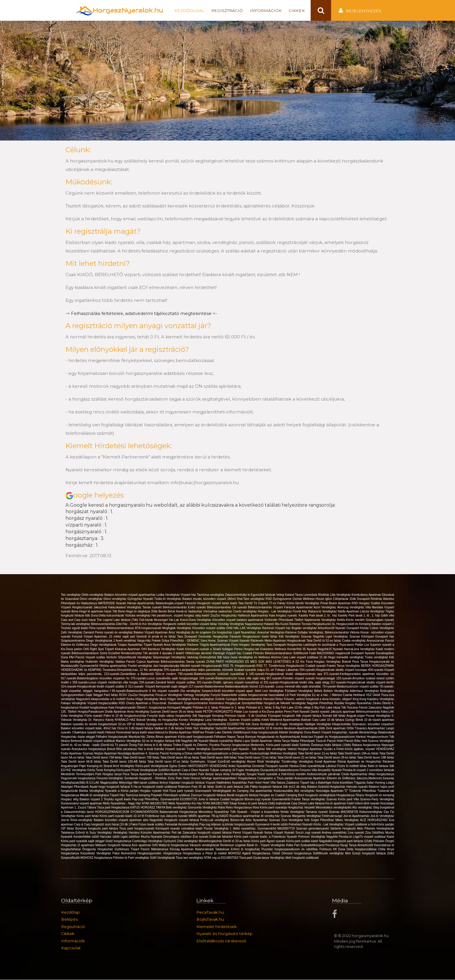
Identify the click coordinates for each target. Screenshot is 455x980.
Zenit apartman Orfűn (340, 729)
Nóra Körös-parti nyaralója (270, 808)
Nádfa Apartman (349, 612)
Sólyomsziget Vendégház (170, 658)
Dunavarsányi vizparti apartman (82, 804)
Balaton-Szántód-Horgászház (327, 787)
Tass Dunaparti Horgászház (285, 645)
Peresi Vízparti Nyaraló (248, 833)
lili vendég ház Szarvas (277, 816)
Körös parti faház (88, 816)
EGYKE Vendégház (74, 770)
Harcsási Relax (274, 699)
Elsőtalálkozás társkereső (221, 941)
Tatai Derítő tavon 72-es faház (257, 758)
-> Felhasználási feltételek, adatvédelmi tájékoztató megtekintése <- (141, 313)
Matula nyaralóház (222, 741)
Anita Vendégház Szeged (240, 774)
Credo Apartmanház (355, 774)
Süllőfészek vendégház (329, 854)
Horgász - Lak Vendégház (275, 612)
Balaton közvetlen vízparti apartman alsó (122, 820)
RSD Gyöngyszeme (279, 599)
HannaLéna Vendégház (360, 649)
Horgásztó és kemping (380, 795)
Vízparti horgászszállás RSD (107, 703)
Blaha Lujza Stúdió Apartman (254, 741)
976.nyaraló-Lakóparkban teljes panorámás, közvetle (199, 670)
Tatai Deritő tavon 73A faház (104, 758)
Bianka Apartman (181, 733)
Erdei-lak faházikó (222, 837)
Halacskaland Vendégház (125, 608)
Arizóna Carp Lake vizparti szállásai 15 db (299, 658)
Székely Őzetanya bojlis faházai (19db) (326, 745)
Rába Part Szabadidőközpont (306, 845)
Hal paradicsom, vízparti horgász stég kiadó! (181, 616)
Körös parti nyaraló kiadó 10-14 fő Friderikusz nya (133, 816)
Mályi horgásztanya (381, 774)
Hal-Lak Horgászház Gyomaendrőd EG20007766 (213, 724)
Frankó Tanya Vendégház (344, 666)
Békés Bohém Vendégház (332, 691)
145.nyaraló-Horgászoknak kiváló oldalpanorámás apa (287, 674)
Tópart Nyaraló (154, 645)
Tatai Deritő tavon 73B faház (142, 758)
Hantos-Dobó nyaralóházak (308, 766)
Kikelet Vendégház (292, 733)
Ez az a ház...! (322, 695)
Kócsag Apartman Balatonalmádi (192, 850)
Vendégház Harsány (127, 833)
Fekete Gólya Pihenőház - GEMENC (176, 641)
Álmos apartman (167, 737)
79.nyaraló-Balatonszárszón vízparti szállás (351, 687)
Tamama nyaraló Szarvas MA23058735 (333, 812)
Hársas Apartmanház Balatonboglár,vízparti (156, 604)
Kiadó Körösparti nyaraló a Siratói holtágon (206, 649)
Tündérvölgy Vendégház (298, 762)
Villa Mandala (375, 608)
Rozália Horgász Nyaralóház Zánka (358, 703)
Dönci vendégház (92, 599)
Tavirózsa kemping (138, 795)
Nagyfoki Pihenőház (320, 703)
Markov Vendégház (129, 741)
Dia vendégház (191, 691)
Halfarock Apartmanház (253, 616)
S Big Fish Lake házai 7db (329, 708)
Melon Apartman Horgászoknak (285, 641)
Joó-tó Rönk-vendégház (77, 820)
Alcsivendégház (189, 824)
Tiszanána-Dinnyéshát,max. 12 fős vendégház (133, 670)
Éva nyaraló (201, 837)
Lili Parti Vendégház (299, 695)
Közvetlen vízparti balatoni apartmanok (238, 620)
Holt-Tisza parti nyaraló (179, 791)
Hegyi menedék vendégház (346, 658)
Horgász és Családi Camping (279, 795)
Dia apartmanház (262, 791)
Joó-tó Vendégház (382, 816)
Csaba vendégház (354, 641)
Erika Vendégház (73, 716)
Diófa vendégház (93, 595)
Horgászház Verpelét (302, 808)
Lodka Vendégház (168, 595)
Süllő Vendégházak (163, 858)
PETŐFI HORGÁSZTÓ (219, 712)
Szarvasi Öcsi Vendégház (287, 820)
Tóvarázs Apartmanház (370, 729)
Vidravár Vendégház (75, 720)
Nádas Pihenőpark (303, 741)
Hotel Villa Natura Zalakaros (281, 783)
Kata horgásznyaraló (265, 733)
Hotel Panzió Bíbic (349, 741)
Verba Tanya (282, 741)
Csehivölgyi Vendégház (148, 841)
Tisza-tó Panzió (326, 741)
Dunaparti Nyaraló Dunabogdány (372, 653)
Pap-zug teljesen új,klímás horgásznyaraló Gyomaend (235, 824)
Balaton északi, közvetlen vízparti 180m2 (210, 599)
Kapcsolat (71, 948)
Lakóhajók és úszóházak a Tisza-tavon (329, 645)
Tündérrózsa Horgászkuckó (287, 666)
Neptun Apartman (106, 754)
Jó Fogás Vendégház (290, 724)
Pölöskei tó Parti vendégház (131, 858)
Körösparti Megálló (180, 708)
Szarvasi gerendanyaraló (313, 829)
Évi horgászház (223, 632)
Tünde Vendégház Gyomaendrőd (209, 749)
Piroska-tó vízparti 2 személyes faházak (368, 770)
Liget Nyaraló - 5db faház (249, 749)
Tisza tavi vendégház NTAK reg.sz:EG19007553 (207, 858)
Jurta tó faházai (209, 800)
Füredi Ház (300, 612)
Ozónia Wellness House (309, 599)
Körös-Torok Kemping (102, 770)
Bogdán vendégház (305, 628)
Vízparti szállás (251, 720)
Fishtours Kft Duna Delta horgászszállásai (349, 850)
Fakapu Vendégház (74, 703)
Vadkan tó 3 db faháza (170, 729)
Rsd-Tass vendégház (251, 599)
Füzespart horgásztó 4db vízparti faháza (295, 716)
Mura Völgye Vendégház (176, 699)
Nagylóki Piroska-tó (340, 837)
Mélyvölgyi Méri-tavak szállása (139, 783)
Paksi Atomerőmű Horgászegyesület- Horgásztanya (148, 854)
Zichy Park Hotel (179, 779)
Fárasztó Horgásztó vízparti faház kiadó (211, 604)
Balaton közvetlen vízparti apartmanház (130, 595)
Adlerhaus (357, 691)
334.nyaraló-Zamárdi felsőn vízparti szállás (168, 683)
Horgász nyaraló (152, 791)
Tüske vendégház (377, 658)
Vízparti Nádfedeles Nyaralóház (226, 783)
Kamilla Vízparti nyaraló (171, 749)
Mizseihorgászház (211, 841)
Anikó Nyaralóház (240, 766)
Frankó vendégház (140, 666)
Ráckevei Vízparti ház (277, 628)
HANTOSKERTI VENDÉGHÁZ (208, 766)
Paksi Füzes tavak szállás (148, 824)
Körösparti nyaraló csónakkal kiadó (180, 829)
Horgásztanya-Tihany (351, 795)
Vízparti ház (189, 595)
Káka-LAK (387, 712)
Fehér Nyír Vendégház (200, 729)
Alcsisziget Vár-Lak (167, 620)
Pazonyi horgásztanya (236, 745)
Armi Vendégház (124, 766)
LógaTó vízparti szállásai (370, 837)
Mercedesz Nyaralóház (214, 812)
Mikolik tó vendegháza (95, 795)
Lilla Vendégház (341, 595)
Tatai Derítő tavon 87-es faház (169, 762)
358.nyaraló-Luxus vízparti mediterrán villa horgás (106, 683)
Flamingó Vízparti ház (228, 653)
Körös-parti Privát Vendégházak (137, 770)
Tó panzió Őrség (126, 745)
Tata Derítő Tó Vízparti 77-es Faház (262, 604)
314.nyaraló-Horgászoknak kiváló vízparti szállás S (95, 687)
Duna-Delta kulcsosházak (108, 616)
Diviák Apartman (116, 712)
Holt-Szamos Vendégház (378, 741)
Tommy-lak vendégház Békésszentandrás (89, 624)
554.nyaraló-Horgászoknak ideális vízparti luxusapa (334, 670)
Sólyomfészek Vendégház (135, 658)
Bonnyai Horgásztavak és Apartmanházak (273, 737)
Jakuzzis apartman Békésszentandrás (356, 712)
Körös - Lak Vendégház (329, 824)
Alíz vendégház (363, 808)
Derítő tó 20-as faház (237, 841)
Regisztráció (227, 11)
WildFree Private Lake (207, 733)
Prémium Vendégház (312, 837)
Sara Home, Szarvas (214, 641)
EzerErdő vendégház (232, 762)
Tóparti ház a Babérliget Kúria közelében (327, 783)
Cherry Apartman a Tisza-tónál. (147, 703)
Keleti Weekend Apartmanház (281, 720)
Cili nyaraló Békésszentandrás (252, 608)
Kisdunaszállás (284, 791)
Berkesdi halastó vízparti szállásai (93, 741)
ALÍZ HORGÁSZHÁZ (374, 820)
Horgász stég (70, 800)
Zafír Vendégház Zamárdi (78, 632)
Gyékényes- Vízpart (204, 762)
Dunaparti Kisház (358, 628)
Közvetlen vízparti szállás (209, 628)
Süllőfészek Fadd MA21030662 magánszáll (322, 653)
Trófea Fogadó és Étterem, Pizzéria (197, 745)
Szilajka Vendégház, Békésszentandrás (324, 632)
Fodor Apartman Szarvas (78, 754)
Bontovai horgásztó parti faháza (97, 829)
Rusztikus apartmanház (245, 816)
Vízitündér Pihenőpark (279, 620)
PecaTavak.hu (210, 913)
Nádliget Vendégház (318, 724)
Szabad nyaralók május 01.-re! (255, 670)
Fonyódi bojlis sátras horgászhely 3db (173, 716)
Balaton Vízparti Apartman (151, 632)
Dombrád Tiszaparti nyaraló (271, 766)
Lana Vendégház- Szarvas (223, 720)
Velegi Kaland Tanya (290, 595)
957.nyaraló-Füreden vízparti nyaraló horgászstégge (301, 679)
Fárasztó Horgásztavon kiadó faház (254, 637)
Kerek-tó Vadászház (190, 612)
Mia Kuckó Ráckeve (288, 624)
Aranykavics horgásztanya (89, 749)
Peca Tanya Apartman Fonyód (143, 774)
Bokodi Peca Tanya (355, 662)
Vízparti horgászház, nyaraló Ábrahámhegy (350, 733)
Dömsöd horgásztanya (297, 854)
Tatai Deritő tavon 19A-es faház (359, 754)
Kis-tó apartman (336, 804)
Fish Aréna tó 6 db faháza (155, 745)
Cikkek (297, 11)
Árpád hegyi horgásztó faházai (110, 787)
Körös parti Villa (349, 800)
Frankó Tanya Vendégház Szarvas (315, 800)
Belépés (69, 920)
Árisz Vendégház (180, 632)
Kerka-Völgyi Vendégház (143, 699)
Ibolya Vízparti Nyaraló (280, 833)
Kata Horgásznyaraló (123, 708)
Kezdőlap (70, 913)
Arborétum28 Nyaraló (332, 628)
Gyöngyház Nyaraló (141, 599)
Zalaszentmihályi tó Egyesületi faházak (251, 595)
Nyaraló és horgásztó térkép (224, 934)
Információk (266, 11)
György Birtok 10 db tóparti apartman (370, 720)
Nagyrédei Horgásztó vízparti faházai (175, 820)
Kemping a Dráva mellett (186, 754)
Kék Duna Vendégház (260, 724)
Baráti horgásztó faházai (243, 795)
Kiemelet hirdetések (217, 927)
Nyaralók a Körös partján (123, 791)
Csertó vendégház (245, 612)
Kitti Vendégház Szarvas (296, 637)
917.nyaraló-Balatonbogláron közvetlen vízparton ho (96, 679)
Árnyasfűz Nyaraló (330, 770)
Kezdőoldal (189, 11)
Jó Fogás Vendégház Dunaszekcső (255, 770)
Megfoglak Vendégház (177, 628)
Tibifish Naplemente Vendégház (316, 620)
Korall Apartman (326, 762)
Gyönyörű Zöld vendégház (181, 841)
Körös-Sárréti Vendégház (303, 604)
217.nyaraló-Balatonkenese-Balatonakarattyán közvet (224, 687)
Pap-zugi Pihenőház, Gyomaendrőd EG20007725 (165, 800)
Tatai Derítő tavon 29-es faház (337, 758)
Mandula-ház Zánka (142, 737)
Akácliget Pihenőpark (75, 787)
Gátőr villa (387, 616)
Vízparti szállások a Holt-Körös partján (369, 824)
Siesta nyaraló (196, 662)
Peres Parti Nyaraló (297, 712)
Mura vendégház (204, 699)
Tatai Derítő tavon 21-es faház (297, 758)
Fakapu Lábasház (288, 670)
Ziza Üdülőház (375, 833)
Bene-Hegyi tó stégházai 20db (138, 612)
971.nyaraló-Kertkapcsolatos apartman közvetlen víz (359, 674)
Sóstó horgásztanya (119, 841)
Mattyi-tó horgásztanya (174, 845)
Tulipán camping (221, 770)
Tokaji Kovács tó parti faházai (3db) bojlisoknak (260, 804)
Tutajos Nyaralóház (130, 645)
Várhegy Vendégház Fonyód (202, 695)
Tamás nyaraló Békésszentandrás (165, 608)
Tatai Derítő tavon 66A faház (219, 758)
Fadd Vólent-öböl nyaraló (364, 804)
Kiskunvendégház (372, 812)
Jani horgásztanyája (167, 666)
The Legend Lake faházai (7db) (118, 620)
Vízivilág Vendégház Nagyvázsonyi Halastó (246, 624)
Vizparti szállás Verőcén (102, 658)
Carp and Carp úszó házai (79, 620)
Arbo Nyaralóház (257, 820)
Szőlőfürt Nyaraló (170, 770)
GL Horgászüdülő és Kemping (352, 624)
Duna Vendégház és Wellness (251, 658)
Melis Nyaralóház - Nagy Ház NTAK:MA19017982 (136, 804)
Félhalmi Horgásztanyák (112, 737)
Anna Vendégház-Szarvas (145, 712)
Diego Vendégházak (104, 645)
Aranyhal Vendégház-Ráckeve (277, 632)
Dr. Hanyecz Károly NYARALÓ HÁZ (112, 720)
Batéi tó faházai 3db (381, 766)
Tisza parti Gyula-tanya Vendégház (262, 858)
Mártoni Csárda (342, 695)
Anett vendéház (126, 641)
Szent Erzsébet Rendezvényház (121, 653)
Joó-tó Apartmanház (357, 816)
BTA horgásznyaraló (149, 628)
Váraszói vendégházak (205, 845)
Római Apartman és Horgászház (360, 762)
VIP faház (68, 829)
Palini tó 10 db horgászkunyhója (125, 716)
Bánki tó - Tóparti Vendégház (267, 845)
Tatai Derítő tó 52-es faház (324, 641)
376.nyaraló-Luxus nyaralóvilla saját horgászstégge (165, 679)
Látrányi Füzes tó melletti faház (347, 766)
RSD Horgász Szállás (366, 604)
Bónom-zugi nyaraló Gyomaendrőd (268, 800)
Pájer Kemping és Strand (96, 766)
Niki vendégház (277, 749)
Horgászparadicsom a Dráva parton (226, 754)
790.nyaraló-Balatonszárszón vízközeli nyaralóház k (213, 674)
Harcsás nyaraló (358, 787)
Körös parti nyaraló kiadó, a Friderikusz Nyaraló (266, 837)
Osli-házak (146, 620)
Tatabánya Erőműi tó (75, 833)
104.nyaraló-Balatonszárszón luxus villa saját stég (233, 679)
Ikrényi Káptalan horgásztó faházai (183, 783)
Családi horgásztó (232, 800)
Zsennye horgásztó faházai (209, 795)
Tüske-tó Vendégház (168, 599)
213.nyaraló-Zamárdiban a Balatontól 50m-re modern (141, 674)
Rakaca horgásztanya (367, 745)
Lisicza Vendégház (373, 612)
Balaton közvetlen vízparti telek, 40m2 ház (89, 729)
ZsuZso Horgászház (224, 616)
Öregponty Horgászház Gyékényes (107, 850)
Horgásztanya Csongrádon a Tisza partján (266, 779)
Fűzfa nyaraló (94, 716)
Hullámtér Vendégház (100, 662)
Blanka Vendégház (92, 791)
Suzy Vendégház (101, 833)
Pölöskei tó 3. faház (206, 708)
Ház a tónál (146, 749)
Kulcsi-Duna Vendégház (196, 620)
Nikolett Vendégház (294, 703)
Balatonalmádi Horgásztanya (179, 812)
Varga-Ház (144, 641)
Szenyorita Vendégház (203, 808)
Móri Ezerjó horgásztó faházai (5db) (370, 854)
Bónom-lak (238, 820)
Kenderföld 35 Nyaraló (302, 649)
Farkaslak (172, 824)
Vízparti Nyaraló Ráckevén (247, 641)
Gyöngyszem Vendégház (163, 724)
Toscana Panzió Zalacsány (365, 708)
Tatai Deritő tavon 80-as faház (180, 758)
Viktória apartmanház (113, 666)
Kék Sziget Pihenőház (320, 820)
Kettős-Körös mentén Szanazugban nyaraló (366, 620)
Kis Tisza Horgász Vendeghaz (321, 662)
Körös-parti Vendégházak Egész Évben (161, 766)
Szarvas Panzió (159, 754)
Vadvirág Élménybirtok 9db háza (209, 658)
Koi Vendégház (153, 624)
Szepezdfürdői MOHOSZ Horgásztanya (87, 858)
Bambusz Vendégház (162, 649)
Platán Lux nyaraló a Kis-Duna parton (259, 712)
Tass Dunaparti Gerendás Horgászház (203, 637)
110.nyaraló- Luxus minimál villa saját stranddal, (291, 687)
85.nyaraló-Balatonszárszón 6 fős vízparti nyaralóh (146, 691)
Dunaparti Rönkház (370, 599)
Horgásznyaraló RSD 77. (252, 666)
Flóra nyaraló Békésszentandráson (112, 628)
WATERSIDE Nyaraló (113, 604)
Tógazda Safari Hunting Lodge (374, 783)
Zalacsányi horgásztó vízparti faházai (208, 833)
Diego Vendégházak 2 (101, 641)
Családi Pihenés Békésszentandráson (268, 653)
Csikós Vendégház (382, 628)
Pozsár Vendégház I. (218, 829)
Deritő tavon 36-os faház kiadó (182, 712)
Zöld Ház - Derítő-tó (129, 624)
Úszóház (262, 716)
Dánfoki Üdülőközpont (237, 733)
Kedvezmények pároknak (324, 774)
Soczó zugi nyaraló (309, 833)
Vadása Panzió (126, 662)
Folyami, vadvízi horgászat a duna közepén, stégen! (318, 699)
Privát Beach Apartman (336, 604)
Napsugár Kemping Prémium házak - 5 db (227, 716)
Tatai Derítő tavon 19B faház (376, 758)
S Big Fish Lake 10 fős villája (292, 708)
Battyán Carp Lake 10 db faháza (323, 720)
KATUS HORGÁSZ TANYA (148, 808)
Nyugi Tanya (349, 845)
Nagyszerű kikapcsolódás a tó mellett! (101, 699)
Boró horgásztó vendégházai (317, 795)
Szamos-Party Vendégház (377, 800)
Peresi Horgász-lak (247, 649)
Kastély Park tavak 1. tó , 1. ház (359, 616)
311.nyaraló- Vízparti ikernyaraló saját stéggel (158, 687)
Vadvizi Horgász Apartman (306, 749)
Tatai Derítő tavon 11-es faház (318, 754)
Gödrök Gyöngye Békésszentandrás (239, 699)
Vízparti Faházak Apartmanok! (293, 608)
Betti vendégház (177, 808)
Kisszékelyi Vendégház (96, 854)
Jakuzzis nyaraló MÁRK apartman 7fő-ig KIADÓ (198, 816)
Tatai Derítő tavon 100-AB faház (125, 762)
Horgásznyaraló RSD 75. (218, 666)
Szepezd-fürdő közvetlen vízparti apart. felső (232, 691)
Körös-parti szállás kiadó (302, 841)
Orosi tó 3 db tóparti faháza (136, 729)
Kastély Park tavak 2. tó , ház (318, 616)
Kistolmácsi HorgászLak (225, 703)
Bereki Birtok (167, 612)
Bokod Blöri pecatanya (122, 749)
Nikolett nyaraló (191, 666)
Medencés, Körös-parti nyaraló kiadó (275, 745)
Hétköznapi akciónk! (199, 653)
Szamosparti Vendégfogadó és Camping (222, 791)
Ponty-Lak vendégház (215, 820)
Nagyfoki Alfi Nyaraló (195, 741)
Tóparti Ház (118, 795)
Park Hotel (255, 783)
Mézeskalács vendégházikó (334, 808)
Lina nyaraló (356, 833)
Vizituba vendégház (138, 616)
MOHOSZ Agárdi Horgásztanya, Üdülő (255, 854)
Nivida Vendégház (293, 812)
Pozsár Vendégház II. (380, 716)
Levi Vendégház (274, 691)
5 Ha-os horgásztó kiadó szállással (154, 787)
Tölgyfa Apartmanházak (215, 645)
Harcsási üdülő (110, 837)
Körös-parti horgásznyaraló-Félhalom (203, 737)
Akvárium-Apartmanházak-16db (305, 729)
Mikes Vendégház (347, 820)
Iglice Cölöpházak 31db (341, 599)
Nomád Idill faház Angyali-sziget (344, 716)
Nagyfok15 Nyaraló (331, 649)
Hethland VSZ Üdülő (367, 695)
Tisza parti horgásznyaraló (137, 829)
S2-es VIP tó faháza (132, 724)
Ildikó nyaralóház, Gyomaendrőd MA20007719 (264, 829)
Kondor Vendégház (192, 720)
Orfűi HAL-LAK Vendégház (244, 628)
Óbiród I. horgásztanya (152, 708)
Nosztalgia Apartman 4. (133, 754)
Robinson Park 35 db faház (197, 787)
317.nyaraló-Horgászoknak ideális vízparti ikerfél (362, 683)
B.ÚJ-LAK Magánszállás (103, 783)
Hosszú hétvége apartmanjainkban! (214, 779)
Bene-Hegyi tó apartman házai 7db (95, 612)
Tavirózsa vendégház (211, 595)
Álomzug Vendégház (351, 608)
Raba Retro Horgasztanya (235, 808)
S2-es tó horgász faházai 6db (161, 741)
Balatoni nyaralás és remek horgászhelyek (90, 724)
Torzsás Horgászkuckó (317, 624)
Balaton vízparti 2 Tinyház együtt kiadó (106, 800)
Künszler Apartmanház (156, 833)
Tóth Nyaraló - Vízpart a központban (255, 812)
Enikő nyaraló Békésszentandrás (210, 608)
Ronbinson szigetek (233, 845)
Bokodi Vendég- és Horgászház (158, 720)
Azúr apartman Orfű (145, 845)
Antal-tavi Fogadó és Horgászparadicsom (328, 737)
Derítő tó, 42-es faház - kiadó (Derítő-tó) (88, 745)
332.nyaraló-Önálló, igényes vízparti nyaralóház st (230, 683)
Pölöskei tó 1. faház (259, 708)
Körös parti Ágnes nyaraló (269, 841)
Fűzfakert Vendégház (300, 691)
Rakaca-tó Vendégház (323, 612)
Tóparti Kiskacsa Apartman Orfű (126, 649)
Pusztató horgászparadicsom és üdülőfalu (290, 850)
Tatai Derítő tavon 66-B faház (82, 762)
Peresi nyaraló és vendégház (114, 632)
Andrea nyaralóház (335, 833)
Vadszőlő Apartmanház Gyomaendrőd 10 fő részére (250, 729)
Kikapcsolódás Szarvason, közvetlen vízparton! (363, 724)
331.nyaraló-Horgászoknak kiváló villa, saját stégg (297, 683)
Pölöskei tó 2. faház (233, 708)
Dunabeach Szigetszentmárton (189, 703)
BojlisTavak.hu (210, 920)
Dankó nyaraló (321, 712)
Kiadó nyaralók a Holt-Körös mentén (282, 774)
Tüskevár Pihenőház (363, 791)
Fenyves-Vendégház (110, 779)
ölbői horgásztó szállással (302, 858)
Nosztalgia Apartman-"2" (333, 791)
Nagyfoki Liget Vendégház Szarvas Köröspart (344, 637)
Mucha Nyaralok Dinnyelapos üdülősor (167, 837)
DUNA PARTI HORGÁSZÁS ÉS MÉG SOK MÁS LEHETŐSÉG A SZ (253, 662)
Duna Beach (313, 733)
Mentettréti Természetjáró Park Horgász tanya (92, 774)
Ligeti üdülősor (131, 837)
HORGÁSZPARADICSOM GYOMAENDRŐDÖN (127, 812)
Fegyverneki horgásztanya (79, 779)
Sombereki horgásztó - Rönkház (146, 779)
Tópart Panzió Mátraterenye (150, 850)
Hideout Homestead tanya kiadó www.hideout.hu (137, 733)
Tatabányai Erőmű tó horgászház (238, 850)
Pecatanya (333, 845)
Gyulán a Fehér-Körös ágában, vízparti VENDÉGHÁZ (359, 749)
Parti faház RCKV (116, 695)
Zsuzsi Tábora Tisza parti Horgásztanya (104, 808)
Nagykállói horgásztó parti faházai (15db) (346, 841)
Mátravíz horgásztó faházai (113, 845)
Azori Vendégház (325, 608)
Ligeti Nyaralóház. (245, 632)
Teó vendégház (71, 595)
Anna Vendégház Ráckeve (181, 645)
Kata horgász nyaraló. (284, 616)
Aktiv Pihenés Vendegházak (375, 829)
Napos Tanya (236, 737)
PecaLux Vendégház (169, 695)
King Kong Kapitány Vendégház (373, 699)
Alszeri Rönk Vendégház (264, 762)
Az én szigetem (202, 632)
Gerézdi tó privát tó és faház (157, 637)
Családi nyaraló (316, 666)
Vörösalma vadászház (218, 612)
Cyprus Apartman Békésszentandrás (161, 662)
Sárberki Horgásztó (344, 829)
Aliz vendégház (305, 791)
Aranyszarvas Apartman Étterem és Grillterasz (326, 779)
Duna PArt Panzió (73, 658)
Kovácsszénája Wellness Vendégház (274, 754)
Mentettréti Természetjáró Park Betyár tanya (193, 774)
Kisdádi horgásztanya (94, 708)
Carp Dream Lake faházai (308, 804)
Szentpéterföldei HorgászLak (261, 703)
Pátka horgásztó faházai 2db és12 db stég (279, 787)
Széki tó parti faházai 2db (233, 787)
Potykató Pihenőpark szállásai (171, 795)
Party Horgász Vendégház (249, 645)
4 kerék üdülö (280, 824)
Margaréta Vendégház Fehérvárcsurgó (318, 816)
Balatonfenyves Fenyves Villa (298, 770)
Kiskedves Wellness (274, 649)
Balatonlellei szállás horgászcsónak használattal (253, 695)
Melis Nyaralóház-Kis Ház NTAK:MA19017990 (199, 804)
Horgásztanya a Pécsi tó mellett (206, 854)
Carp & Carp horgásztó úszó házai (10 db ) (102, 824)
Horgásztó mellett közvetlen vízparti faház (191, 624)
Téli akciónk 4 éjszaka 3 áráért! (164, 653)
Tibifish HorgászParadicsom (86, 712)
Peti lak (177, 833)
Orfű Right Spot (94, 649)
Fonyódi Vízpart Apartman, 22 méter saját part (104, 637)
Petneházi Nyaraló (301, 824)
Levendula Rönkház (317, 595)
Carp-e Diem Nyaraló (196, 770)
